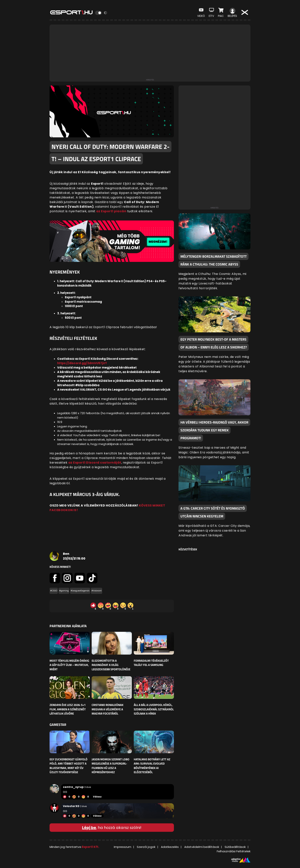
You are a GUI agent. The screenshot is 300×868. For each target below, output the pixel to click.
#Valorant (97, 591)
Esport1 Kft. (90, 847)
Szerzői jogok (146, 847)
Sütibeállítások (235, 847)
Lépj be (89, 828)
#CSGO (54, 591)
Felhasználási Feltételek (234, 851)
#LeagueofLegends (80, 591)
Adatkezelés (170, 847)
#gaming (64, 591)
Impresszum (123, 847)
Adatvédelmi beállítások (202, 847)
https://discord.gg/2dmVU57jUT (82, 363)
